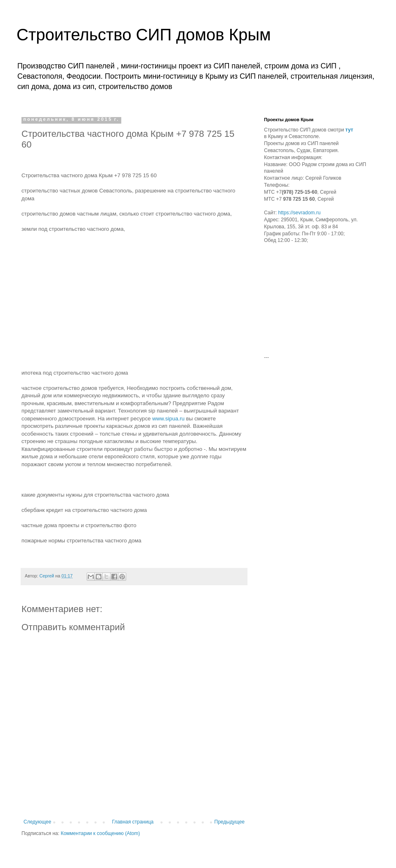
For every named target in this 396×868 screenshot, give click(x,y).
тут (349, 130)
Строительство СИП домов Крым (144, 35)
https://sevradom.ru (299, 213)
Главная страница (133, 822)
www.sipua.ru (168, 419)
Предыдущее (230, 822)
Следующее (37, 822)
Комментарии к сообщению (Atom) (100, 833)
